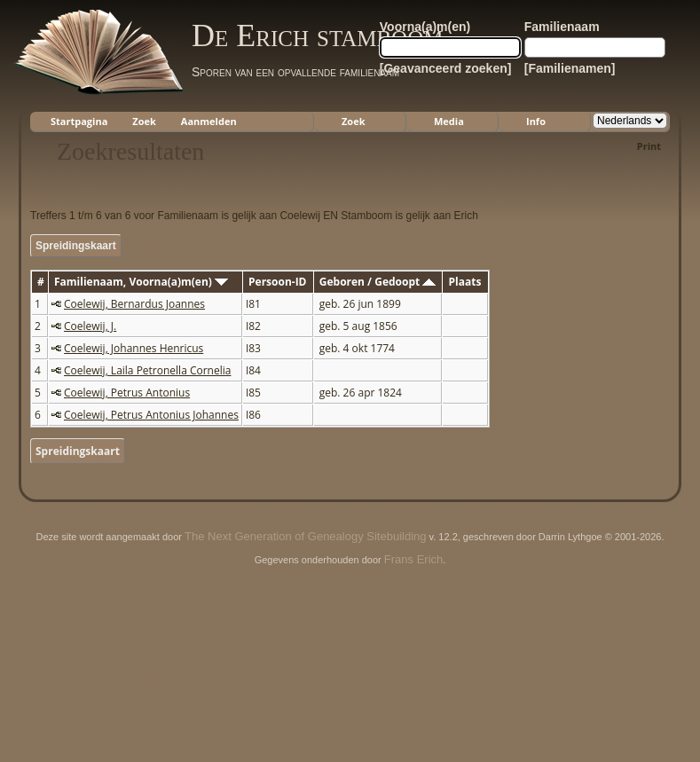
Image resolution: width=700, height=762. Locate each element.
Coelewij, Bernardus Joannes (134, 304)
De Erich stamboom (317, 35)
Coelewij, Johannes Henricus (134, 348)
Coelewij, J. (90, 326)
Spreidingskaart (76, 246)
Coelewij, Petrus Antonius (127, 393)
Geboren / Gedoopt (378, 282)
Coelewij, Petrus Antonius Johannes (151, 415)
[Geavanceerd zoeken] (446, 68)
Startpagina (79, 121)
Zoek (144, 121)
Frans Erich (413, 559)
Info (536, 121)
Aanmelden (209, 121)
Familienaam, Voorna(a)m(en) (141, 282)
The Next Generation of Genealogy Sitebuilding (305, 536)
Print (649, 146)
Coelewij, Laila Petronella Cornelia (147, 370)
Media (449, 121)
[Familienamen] (570, 68)
